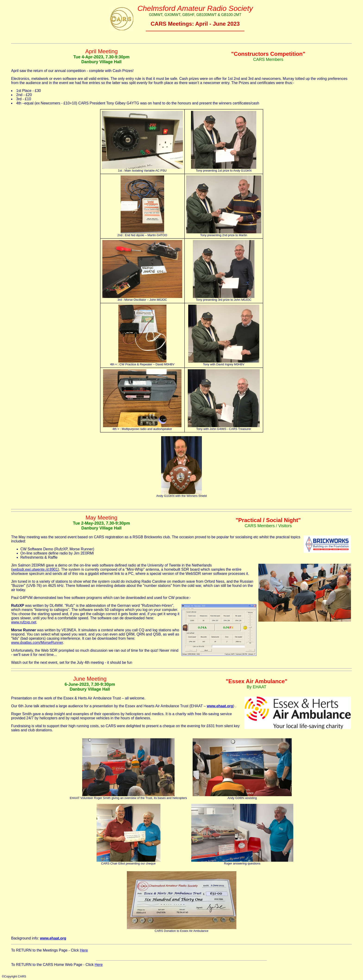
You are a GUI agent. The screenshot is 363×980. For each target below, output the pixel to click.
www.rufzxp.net (24, 622)
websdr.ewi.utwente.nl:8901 (35, 569)
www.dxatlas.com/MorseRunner (37, 643)
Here (84, 950)
